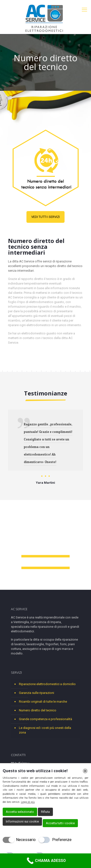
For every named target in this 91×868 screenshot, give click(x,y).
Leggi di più (28, 802)
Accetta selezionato (20, 812)
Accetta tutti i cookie (60, 823)
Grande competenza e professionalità (45, 719)
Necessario (26, 840)
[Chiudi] (85, 771)
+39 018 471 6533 (45, 562)
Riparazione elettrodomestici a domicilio (47, 684)
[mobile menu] (84, 10)
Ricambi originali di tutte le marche (43, 702)
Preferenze (62, 840)
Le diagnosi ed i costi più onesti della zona (45, 730)
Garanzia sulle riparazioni (37, 693)
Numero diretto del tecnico (38, 710)
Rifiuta (45, 812)
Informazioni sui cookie (22, 821)
